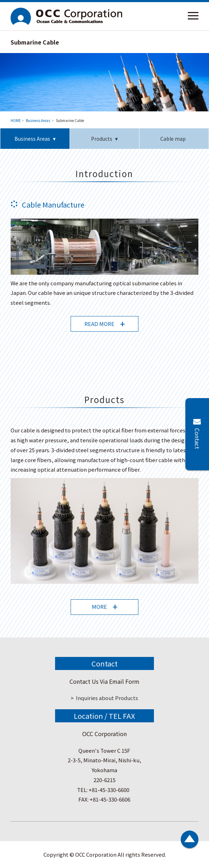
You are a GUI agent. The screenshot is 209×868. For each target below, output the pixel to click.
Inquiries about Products (107, 698)
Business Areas (38, 120)
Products (102, 139)
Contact (197, 439)
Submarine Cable (70, 120)
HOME (16, 120)
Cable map (174, 139)
